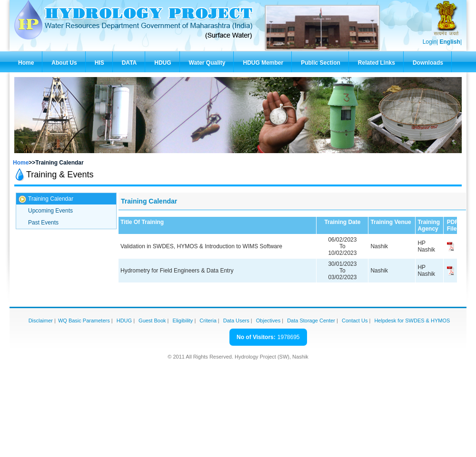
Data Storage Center (311, 321)
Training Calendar (51, 199)
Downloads (428, 63)
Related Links (377, 63)
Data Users (236, 321)
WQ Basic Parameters (84, 321)
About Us (64, 63)
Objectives (268, 321)
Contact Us (355, 321)
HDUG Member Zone (263, 66)
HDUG (163, 63)
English (450, 42)
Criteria (208, 321)
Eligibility (183, 321)
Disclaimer (41, 321)
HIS (99, 63)
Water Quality (207, 63)
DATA (129, 63)
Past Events (43, 223)
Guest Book (152, 321)
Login (430, 42)
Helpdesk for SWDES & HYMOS (412, 321)
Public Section (321, 63)
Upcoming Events (50, 211)
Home (26, 63)
